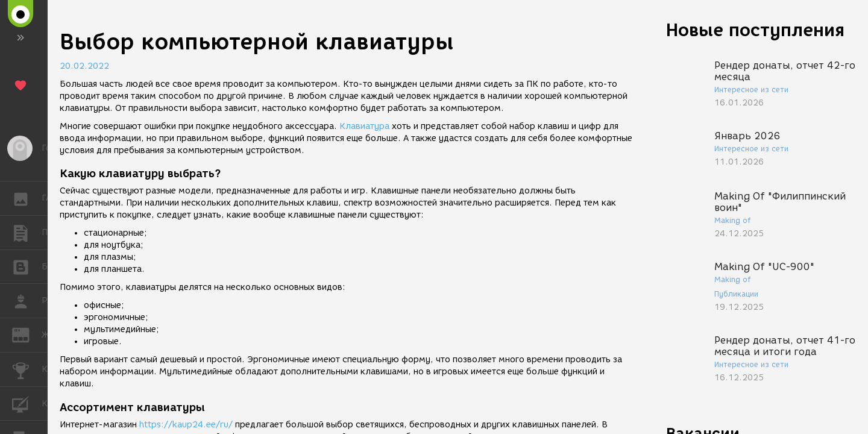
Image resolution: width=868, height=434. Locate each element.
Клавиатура (364, 126)
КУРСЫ (27, 403)
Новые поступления (755, 30)
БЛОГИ (27, 266)
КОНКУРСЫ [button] (27, 370)
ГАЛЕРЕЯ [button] (27, 198)
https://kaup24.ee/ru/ (186, 425)
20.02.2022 (84, 66)
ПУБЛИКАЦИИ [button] (27, 233)
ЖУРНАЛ (27, 334)
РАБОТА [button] (27, 301)
